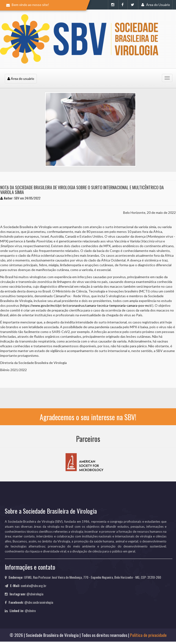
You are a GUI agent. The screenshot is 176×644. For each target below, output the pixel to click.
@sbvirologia (35, 594)
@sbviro (30, 611)
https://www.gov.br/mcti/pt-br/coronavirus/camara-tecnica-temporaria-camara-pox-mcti (86, 305)
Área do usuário (21, 79)
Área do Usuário (156, 5)
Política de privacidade (148, 635)
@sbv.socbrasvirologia (39, 602)
